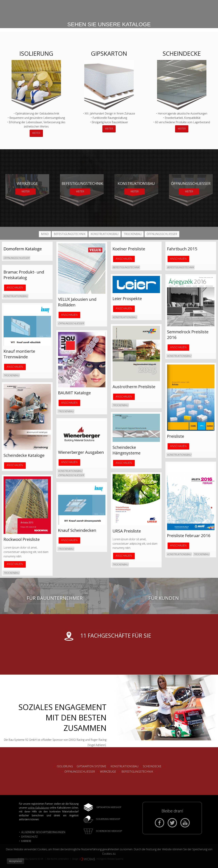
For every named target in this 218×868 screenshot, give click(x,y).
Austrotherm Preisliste (134, 387)
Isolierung (65, 766)
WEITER (36, 133)
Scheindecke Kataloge (24, 455)
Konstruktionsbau (124, 766)
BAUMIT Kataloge (74, 393)
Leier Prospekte (127, 298)
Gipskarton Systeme (91, 766)
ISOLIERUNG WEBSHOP (108, 819)
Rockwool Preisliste (22, 539)
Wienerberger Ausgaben (81, 452)
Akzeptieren (15, 861)
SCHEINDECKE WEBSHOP (109, 831)
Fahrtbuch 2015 (182, 249)
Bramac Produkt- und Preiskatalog (24, 275)
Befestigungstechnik (137, 772)
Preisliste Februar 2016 (189, 535)
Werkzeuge (108, 772)
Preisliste (176, 436)
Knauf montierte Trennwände (19, 354)
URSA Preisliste (127, 531)
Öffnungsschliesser (80, 772)
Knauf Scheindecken (77, 530)
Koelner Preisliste (129, 249)
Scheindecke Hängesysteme (127, 450)
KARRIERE (27, 841)
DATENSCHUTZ (29, 837)
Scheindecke (152, 766)
